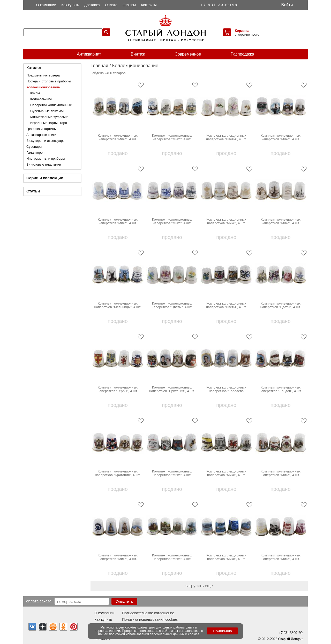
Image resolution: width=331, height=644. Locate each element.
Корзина (242, 31)
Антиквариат (89, 54)
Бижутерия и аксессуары (46, 141)
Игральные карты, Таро (49, 123)
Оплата (111, 5)
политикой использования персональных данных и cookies (154, 634)
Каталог (34, 68)
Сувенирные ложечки (47, 111)
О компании (46, 5)
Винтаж (138, 54)
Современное (188, 54)
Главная (99, 66)
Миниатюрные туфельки (49, 117)
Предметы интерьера (43, 75)
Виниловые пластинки (44, 164)
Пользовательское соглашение (148, 613)
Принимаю (222, 631)
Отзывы (129, 5)
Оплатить (125, 602)
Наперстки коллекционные (51, 105)
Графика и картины (41, 129)
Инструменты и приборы (46, 158)
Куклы (35, 93)
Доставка (92, 5)
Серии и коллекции (45, 178)
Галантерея (35, 153)
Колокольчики (41, 99)
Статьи (33, 191)
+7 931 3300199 (219, 5)
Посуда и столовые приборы (49, 81)
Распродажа (242, 54)
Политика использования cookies (150, 619)
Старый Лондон (290, 639)
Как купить (70, 5)
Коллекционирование (43, 87)
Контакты (149, 5)
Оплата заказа (39, 601)
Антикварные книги (41, 135)
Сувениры (34, 147)
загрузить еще (199, 586)
